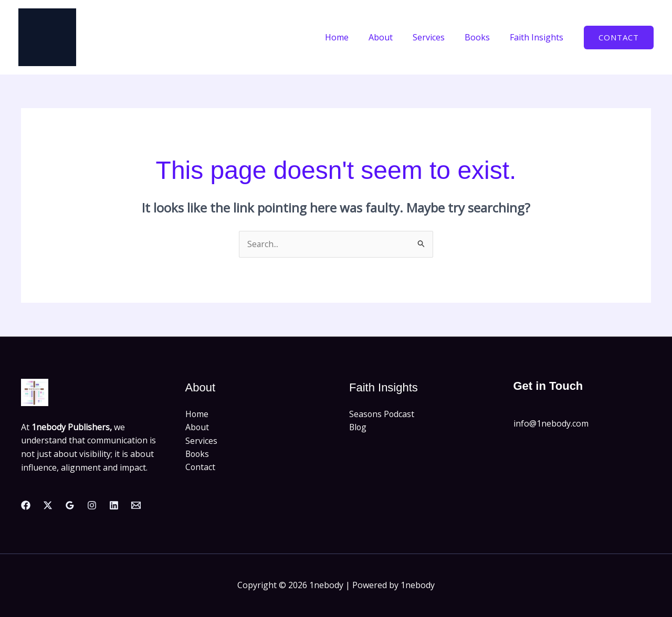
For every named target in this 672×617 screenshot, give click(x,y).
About (392, 37)
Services (437, 37)
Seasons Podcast (382, 414)
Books (482, 37)
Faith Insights (538, 37)
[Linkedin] (114, 505)
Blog (358, 428)
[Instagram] (92, 505)
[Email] (136, 505)
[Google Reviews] (70, 505)
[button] (619, 38)
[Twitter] (48, 505)
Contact (201, 468)
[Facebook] (26, 505)
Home (351, 37)
